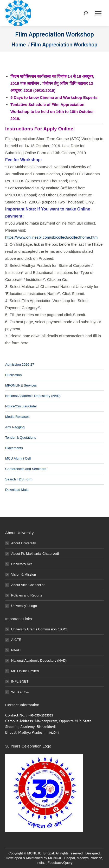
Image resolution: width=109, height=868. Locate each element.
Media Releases (17, 417)
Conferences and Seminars (26, 469)
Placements (14, 448)
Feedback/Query (60, 863)
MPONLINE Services (21, 385)
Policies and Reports (27, 595)
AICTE (16, 640)
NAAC (16, 650)
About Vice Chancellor (28, 585)
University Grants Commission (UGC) (39, 629)
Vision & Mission (24, 574)
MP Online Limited (25, 671)
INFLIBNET (20, 681)
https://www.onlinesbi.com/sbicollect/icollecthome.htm (51, 237)
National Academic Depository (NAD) (33, 396)
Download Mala (17, 490)
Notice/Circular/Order (21, 406)
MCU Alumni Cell (18, 458)
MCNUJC (55, 858)
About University (24, 543)
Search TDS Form (19, 479)
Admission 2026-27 (20, 364)
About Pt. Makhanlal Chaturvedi (35, 554)
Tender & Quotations (21, 438)
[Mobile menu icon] (98, 13)
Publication (14, 375)
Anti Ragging (15, 427)
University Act (21, 564)
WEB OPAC (20, 692)
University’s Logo (24, 606)
